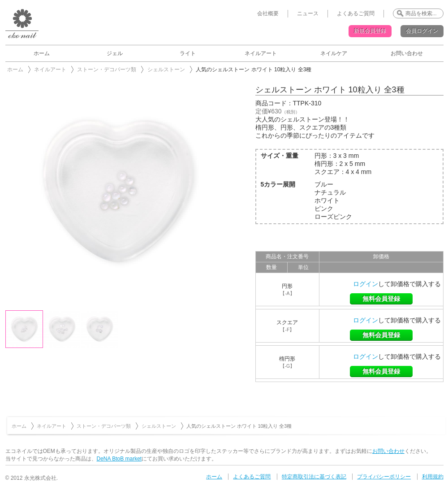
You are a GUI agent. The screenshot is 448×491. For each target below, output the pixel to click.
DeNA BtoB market (119, 459)
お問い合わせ (407, 53)
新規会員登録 (370, 31)
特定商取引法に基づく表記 (314, 477)
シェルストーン (166, 70)
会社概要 (268, 13)
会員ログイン (422, 31)
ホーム (42, 53)
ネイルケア (334, 53)
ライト (188, 53)
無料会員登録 (381, 299)
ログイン (366, 284)
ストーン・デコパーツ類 (107, 70)
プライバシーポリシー (384, 477)
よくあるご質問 (356, 13)
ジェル (115, 53)
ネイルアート (261, 53)
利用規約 (433, 477)
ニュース (308, 13)
